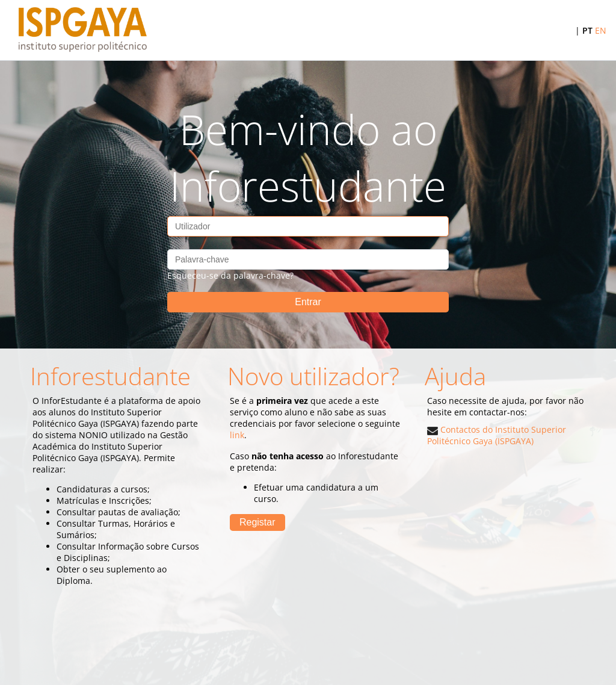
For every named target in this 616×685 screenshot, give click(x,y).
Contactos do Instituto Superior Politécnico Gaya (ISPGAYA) (497, 435)
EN (601, 30)
